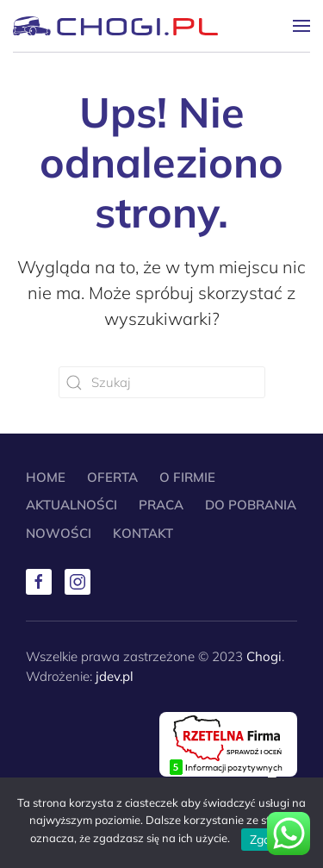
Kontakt (143, 533)
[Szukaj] (162, 382)
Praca (161, 505)
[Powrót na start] (115, 26)
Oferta (112, 477)
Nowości (59, 533)
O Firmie (187, 477)
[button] (301, 26)
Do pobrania (251, 505)
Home (46, 477)
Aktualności (71, 505)
